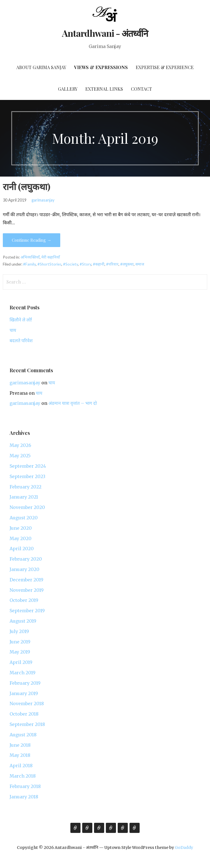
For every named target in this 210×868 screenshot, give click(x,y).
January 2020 (24, 569)
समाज (140, 264)
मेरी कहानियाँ (51, 257)
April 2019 (21, 662)
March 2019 (23, 673)
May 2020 (21, 538)
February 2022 (25, 487)
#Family (29, 264)
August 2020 (24, 518)
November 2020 (27, 507)
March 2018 (23, 776)
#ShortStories (49, 264)
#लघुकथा (127, 264)
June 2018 (20, 745)
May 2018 (20, 755)
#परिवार (112, 264)
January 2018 (24, 797)
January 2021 (24, 497)
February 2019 (25, 683)
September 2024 (28, 466)
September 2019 (27, 611)
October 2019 (24, 600)
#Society (71, 264)
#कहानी (99, 264)
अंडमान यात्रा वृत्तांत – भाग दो (73, 403)
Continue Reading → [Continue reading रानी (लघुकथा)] (32, 240)
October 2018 (24, 714)
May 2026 (20, 445)
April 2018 (21, 766)
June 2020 (21, 528)
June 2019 (20, 642)
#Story (85, 264)
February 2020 (26, 559)
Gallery (68, 89)
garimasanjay (43, 200)
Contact (141, 89)
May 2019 (20, 652)
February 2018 (25, 786)
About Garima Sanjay (41, 67)
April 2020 (22, 549)
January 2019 (24, 693)
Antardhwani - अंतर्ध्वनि (105, 33)
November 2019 (27, 590)
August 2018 (23, 735)
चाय (13, 330)
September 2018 (27, 724)
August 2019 (23, 621)
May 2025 (20, 456)
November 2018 (27, 703)
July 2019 (19, 631)
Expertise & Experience (165, 67)
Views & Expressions (101, 67)
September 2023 (27, 476)
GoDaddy (184, 848)
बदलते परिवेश (21, 341)
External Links (104, 89)
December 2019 (26, 580)
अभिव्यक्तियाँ (30, 257)
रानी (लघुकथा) (27, 186)
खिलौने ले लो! (21, 320)
